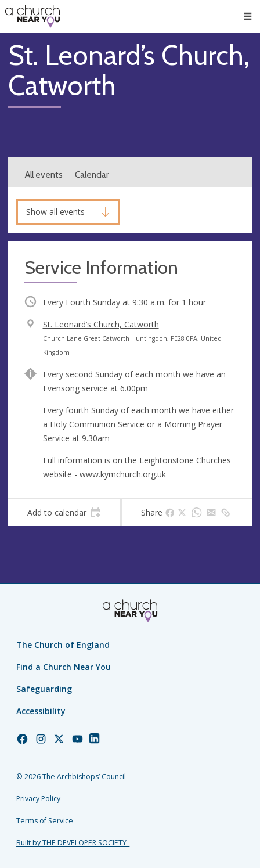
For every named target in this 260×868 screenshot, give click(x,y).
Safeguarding (44, 689)
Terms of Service (45, 821)
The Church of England (63, 645)
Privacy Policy (38, 799)
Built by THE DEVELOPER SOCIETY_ (73, 843)
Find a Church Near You (64, 667)
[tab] (64, 513)
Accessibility (41, 711)
